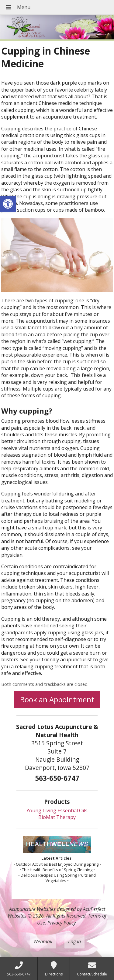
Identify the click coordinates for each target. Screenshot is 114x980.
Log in (74, 941)
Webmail (43, 941)
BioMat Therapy (57, 817)
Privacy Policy (62, 923)
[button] (8, 204)
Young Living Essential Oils (57, 811)
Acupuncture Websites (32, 909)
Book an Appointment (57, 699)
